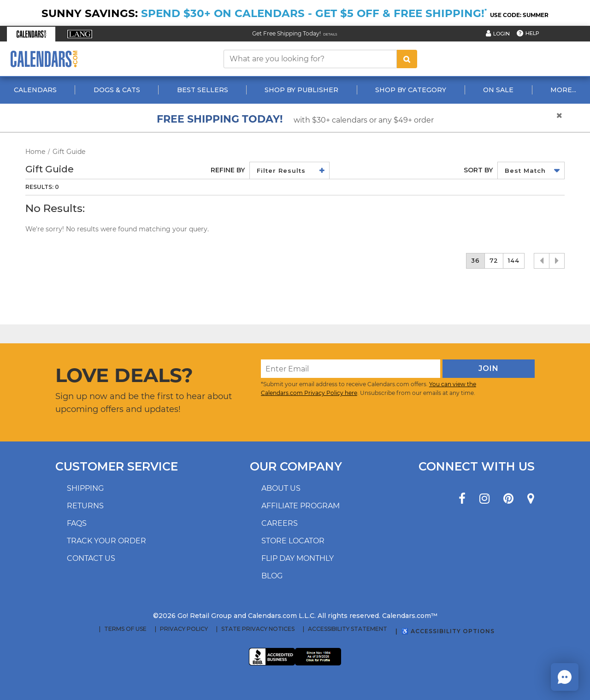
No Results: (55, 209)
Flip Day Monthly (298, 558)
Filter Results (281, 171)
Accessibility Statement (348, 629)
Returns (85, 506)
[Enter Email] (351, 369)
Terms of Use (125, 629)
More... (563, 90)
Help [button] (532, 33)
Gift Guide (69, 152)
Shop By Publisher (301, 90)
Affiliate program (301, 506)
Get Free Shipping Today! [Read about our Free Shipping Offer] (286, 33)
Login (501, 34)
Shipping (85, 488)
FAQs (77, 523)
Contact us (91, 558)
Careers (280, 523)
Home (35, 152)
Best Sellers (203, 90)
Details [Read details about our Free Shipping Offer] (330, 34)
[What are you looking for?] (310, 59)
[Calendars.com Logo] (44, 59)
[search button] (407, 59)
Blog (272, 576)
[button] (31, 34)
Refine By (228, 170)
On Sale (498, 90)
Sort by (478, 170)
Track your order (106, 541)
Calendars (35, 90)
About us (281, 488)
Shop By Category (411, 90)
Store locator (293, 541)
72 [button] (494, 260)
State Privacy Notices (258, 629)
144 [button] (514, 260)
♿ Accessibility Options (448, 631)
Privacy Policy (184, 629)
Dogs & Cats (117, 90)
